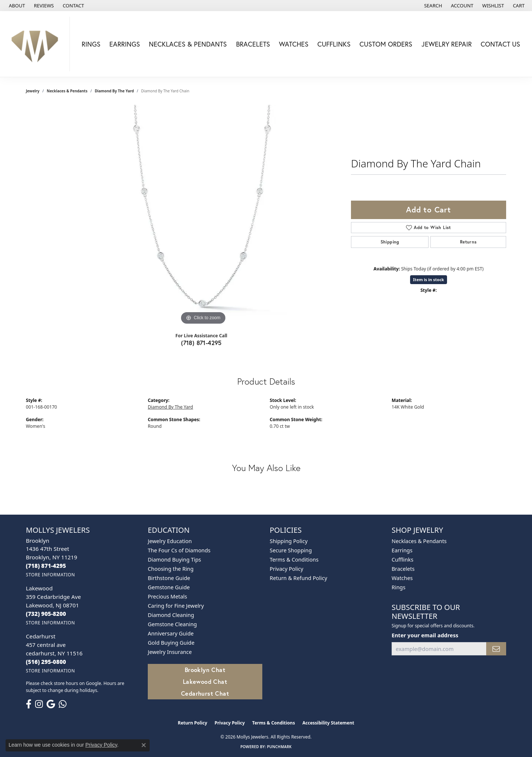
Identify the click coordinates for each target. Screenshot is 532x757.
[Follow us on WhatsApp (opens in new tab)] (63, 704)
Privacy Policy (287, 569)
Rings (91, 44)
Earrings (125, 44)
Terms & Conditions (294, 560)
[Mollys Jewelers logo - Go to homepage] (37, 44)
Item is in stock (429, 279)
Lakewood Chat (205, 681)
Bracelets (253, 44)
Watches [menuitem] (402, 578)
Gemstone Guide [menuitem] (169, 587)
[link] (16, 6)
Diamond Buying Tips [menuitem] (174, 560)
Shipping (390, 242)
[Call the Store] (46, 566)
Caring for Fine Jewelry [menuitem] (176, 606)
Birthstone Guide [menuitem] (169, 578)
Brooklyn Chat (205, 670)
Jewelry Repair (447, 44)
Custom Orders (386, 44)
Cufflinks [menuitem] (403, 560)
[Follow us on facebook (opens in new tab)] (29, 704)
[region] (203, 216)
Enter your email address (425, 635)
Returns (468, 242)
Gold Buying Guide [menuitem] (171, 643)
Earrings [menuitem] (402, 550)
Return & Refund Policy (299, 578)
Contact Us (500, 44)
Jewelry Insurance (170, 652)
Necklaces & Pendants (188, 44)
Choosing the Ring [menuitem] (171, 569)
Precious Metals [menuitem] (167, 596)
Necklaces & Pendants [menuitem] (419, 541)
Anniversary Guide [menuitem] (171, 633)
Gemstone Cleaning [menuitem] (172, 624)
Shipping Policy (289, 541)
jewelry (33, 91)
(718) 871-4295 (201, 343)
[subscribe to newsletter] (496, 649)
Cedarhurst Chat (205, 693)
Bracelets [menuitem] (403, 569)
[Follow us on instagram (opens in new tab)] (39, 704)
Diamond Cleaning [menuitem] (171, 615)
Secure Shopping (291, 550)
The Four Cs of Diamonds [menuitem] (179, 550)
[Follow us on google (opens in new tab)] (51, 704)
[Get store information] (50, 575)
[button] (432, 6)
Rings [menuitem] (398, 587)
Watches (294, 44)
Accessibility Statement (328, 723)
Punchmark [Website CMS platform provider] (279, 747)
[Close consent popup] (144, 745)
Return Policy (192, 723)
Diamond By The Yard (114, 91)
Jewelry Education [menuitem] (170, 541)
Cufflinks (334, 44)
